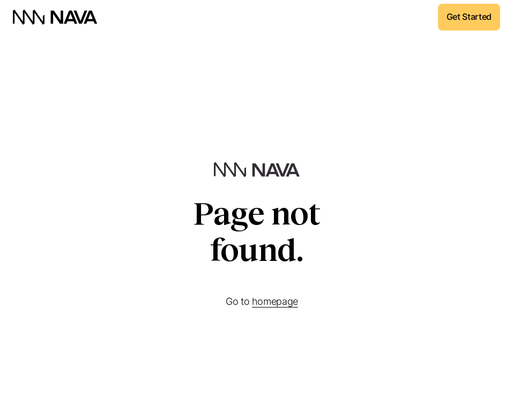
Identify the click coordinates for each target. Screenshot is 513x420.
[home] (55, 17)
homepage (275, 301)
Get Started (469, 17)
